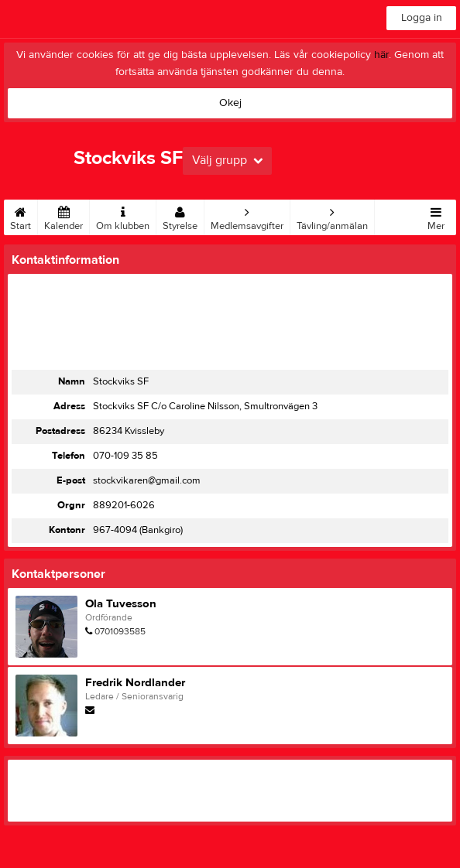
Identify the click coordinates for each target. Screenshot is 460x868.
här (381, 55)
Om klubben (123, 216)
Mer (436, 216)
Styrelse (180, 216)
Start (21, 216)
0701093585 (120, 631)
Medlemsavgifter (247, 216)
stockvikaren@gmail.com (147, 480)
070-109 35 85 (125, 456)
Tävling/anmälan (332, 216)
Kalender (64, 216)
